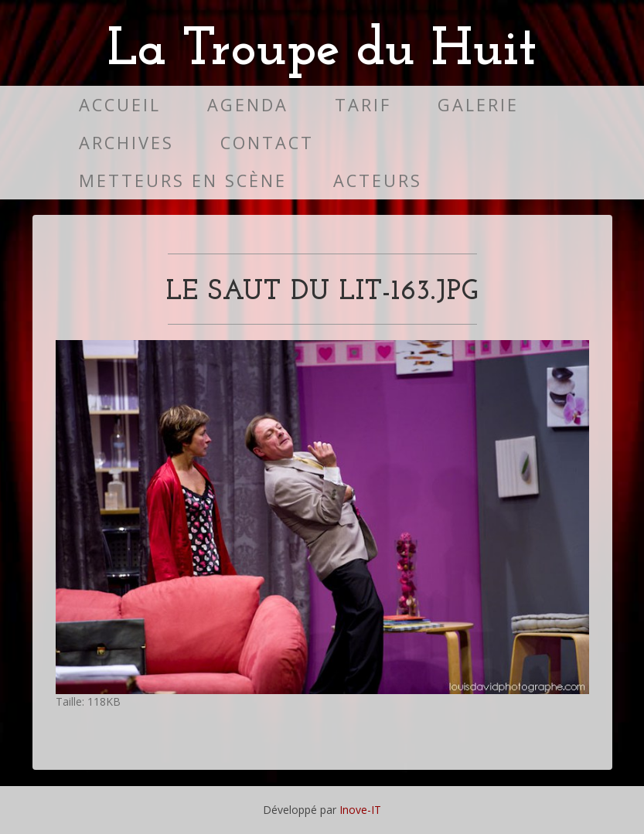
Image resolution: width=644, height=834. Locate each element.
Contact (267, 143)
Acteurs (378, 180)
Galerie (478, 105)
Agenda (248, 105)
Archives (126, 143)
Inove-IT (360, 810)
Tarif (363, 105)
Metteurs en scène (183, 180)
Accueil (120, 105)
